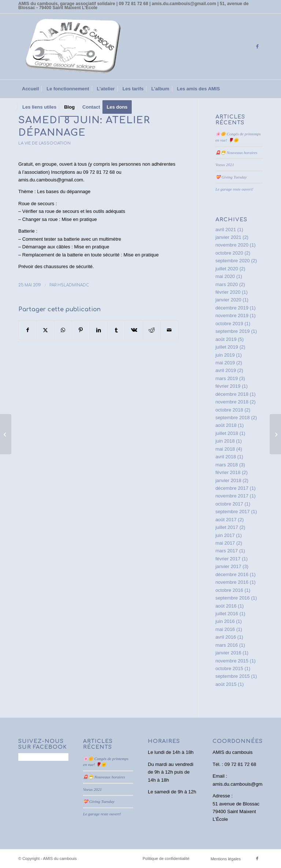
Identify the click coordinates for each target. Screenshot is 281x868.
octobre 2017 (229, 504)
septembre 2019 (233, 331)
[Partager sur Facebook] (27, 330)
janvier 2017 (228, 566)
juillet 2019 (227, 347)
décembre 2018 (232, 394)
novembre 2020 (232, 245)
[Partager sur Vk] (134, 330)
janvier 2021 (228, 237)
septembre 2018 (233, 418)
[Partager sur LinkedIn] (99, 330)
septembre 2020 (233, 261)
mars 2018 (227, 465)
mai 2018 (225, 449)
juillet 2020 (227, 269)
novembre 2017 (232, 496)
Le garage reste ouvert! (235, 189)
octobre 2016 (229, 590)
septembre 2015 (233, 676)
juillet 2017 (227, 527)
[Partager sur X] (45, 330)
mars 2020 (227, 284)
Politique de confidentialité (166, 858)
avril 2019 (226, 370)
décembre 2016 (232, 574)
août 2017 (226, 520)
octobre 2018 (229, 410)
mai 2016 (225, 629)
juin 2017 (225, 535)
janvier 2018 (228, 480)
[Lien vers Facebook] (257, 46)
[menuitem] (30, 89)
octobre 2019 (229, 324)
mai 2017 (225, 543)
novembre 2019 (232, 315)
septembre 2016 (233, 598)
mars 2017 (227, 551)
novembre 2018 (232, 402)
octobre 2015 (229, 668)
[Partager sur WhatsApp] (63, 330)
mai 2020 (225, 276)
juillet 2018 (227, 433)
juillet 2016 (227, 614)
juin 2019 (225, 355)
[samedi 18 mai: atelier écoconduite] (6, 434)
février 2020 (228, 292)
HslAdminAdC (73, 285)
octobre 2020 (229, 253)
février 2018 (228, 472)
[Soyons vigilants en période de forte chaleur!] (275, 434)
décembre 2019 (232, 308)
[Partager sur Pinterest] (81, 330)
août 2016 (226, 606)
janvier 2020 (228, 300)
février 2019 (228, 386)
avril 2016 (226, 637)
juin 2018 (225, 441)
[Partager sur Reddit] (152, 330)
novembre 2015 (232, 661)
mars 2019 (227, 378)
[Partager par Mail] (169, 330)
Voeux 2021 (225, 165)
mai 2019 (225, 363)
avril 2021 (226, 230)
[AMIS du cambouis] (73, 46)
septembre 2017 (233, 512)
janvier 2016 (228, 653)
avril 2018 (226, 457)
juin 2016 (225, 621)
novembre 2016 (232, 582)
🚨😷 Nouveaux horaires (237, 153)
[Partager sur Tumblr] (116, 330)
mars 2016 (227, 645)
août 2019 (226, 339)
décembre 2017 (232, 488)
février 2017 (228, 559)
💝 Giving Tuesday (231, 177)
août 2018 (226, 425)
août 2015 (226, 684)
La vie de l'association (44, 143)
